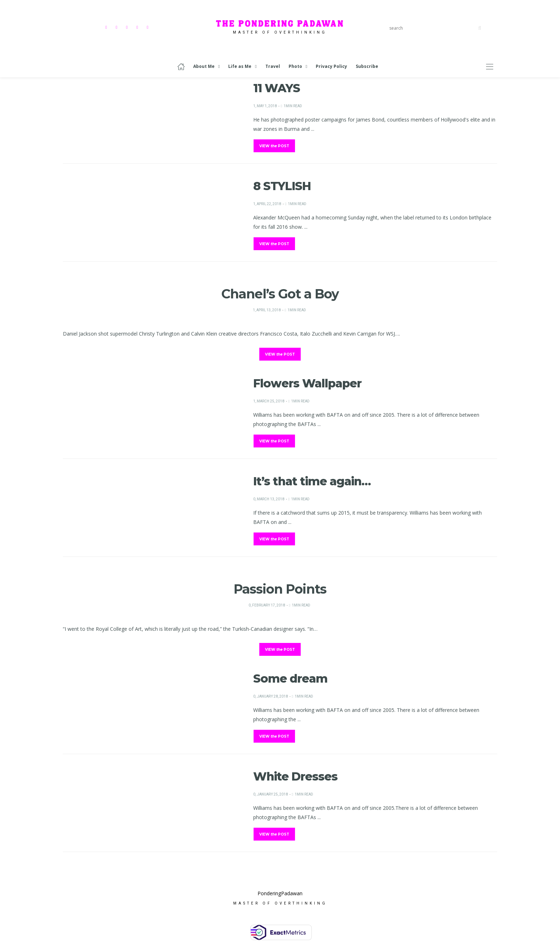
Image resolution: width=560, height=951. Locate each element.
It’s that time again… (312, 481)
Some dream (290, 678)
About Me (204, 66)
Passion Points (280, 589)
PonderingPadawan (280, 897)
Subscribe (367, 66)
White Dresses (295, 776)
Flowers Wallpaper (307, 383)
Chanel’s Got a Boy (280, 294)
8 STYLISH (282, 186)
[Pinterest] (128, 27)
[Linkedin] (138, 27)
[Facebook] (107, 27)
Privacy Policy (331, 66)
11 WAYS (277, 88)
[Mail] (148, 27)
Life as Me (240, 66)
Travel (273, 66)
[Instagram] (117, 27)
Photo (295, 66)
